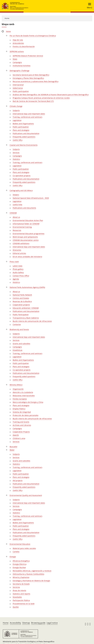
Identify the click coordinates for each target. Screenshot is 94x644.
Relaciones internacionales (24, 396)
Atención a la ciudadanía (23, 392)
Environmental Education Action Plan (28, 220)
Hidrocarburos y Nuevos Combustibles (29, 574)
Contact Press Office (21, 276)
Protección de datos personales (26, 415)
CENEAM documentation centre (26, 240)
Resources (17, 230)
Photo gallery (18, 269)
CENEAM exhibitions (21, 243)
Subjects (16, 110)
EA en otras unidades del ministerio (27, 257)
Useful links (18, 205)
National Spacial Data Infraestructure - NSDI (31, 198)
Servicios (16, 587)
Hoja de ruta (18, 40)
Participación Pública (21, 600)
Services (16, 153)
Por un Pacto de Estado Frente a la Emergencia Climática (33, 36)
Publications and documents (24, 208)
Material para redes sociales (24, 548)
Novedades (17, 597)
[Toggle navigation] (89, 6)
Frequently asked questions (24, 137)
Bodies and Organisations (23, 124)
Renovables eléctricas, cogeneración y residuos (32, 571)
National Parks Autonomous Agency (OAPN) (27, 287)
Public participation (21, 91)
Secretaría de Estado (21, 584)
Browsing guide (38, 623)
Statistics (16, 159)
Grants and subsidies (21, 344)
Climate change (16, 106)
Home (7, 18)
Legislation (17, 120)
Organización (18, 389)
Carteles (16, 552)
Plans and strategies (21, 130)
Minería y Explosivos (21, 577)
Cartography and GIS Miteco (21, 190)
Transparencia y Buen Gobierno (26, 318)
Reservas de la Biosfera (22, 301)
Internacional (18, 85)
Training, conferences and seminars (28, 117)
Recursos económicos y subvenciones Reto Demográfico (36, 81)
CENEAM (13, 213)
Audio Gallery (18, 272)
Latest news (18, 266)
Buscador (14, 447)
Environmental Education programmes (29, 234)
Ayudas (16, 607)
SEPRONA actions (17, 51)
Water (12, 450)
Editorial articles (19, 253)
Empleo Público (19, 409)
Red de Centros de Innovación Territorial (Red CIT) (33, 101)
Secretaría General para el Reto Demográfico (31, 75)
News (15, 59)
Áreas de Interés (19, 590)
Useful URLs (18, 140)
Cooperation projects (21, 305)
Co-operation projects (22, 176)
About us (16, 217)
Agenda (16, 279)
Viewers (16, 195)
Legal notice (52, 623)
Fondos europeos (20, 399)
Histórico (16, 282)
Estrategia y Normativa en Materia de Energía (31, 581)
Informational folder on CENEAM (26, 224)
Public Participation (21, 315)
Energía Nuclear (19, 567)
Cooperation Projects (21, 432)
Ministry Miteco (16, 385)
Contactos (17, 324)
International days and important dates (29, 114)
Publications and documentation (26, 133)
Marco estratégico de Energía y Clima (28, 402)
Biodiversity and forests (19, 329)
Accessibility (15, 623)
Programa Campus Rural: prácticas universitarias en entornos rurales (41, 98)
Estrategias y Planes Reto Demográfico (28, 78)
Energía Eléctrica (20, 564)
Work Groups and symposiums (25, 237)
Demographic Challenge (20, 71)
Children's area (19, 438)
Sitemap (26, 623)
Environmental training (22, 227)
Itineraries (17, 250)
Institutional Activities (22, 66)
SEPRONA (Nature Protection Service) (28, 56)
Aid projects (18, 480)
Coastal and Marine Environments (24, 145)
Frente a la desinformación (24, 46)
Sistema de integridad (22, 412)
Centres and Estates (21, 298)
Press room (14, 262)
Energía (13, 557)
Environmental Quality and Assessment (26, 495)
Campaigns (17, 62)
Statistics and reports (21, 594)
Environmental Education (20, 544)
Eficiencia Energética (21, 561)
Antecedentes (18, 43)
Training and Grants (21, 422)
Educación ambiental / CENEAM (26, 308)
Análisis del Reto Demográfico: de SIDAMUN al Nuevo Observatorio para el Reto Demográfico (51, 95)
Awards (16, 435)
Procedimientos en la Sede (24, 604)
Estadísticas (18, 350)
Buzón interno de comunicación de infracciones (32, 321)
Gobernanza (18, 88)
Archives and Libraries (22, 425)
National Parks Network (22, 295)
